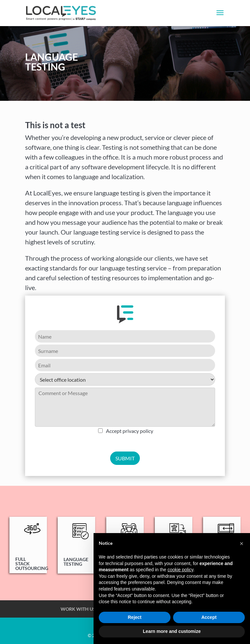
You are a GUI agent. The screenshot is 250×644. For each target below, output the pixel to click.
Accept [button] (209, 617)
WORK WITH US (78, 609)
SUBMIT (125, 458)
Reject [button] (135, 617)
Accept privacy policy (130, 431)
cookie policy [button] (180, 570)
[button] (242, 544)
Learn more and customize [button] (172, 631)
